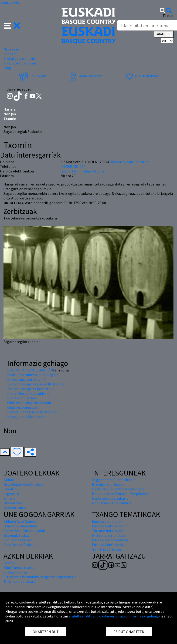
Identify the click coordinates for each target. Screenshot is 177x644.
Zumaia (9, 498)
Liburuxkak (32, 76)
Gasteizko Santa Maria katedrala (118, 489)
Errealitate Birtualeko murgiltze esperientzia (40, 577)
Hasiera (10, 109)
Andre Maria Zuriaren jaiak (24, 531)
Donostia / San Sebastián (130, 162)
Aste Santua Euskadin (20, 545)
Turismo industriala (108, 531)
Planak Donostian (22, 398)
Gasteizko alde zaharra (110, 498)
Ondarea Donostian (23, 407)
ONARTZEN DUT (46, 632)
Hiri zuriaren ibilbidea (109, 535)
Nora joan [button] (11, 49)
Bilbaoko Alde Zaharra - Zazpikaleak (121, 494)
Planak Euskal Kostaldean (28, 393)
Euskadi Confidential (108, 545)
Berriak (9, 563)
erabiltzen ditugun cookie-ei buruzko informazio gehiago (114, 616)
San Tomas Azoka (17, 540)
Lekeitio (10, 489)
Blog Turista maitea (19, 567)
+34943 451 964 (73, 166)
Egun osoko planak (107, 521)
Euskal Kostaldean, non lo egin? (33, 375)
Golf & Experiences (107, 549)
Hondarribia (13, 503)
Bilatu (164, 34)
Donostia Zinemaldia (20, 526)
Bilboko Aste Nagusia (20, 521)
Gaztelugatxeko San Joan (24, 484)
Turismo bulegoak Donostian (30, 389)
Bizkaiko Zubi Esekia (108, 484)
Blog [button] (7, 68)
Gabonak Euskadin (18, 535)
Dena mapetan (85, 76)
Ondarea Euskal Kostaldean (29, 403)
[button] (12, 25)
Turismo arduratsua (19, 581)
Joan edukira (10, 2)
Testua (168, 16)
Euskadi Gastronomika (110, 540)
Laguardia (11, 494)
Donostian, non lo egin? (26, 379)
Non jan (10, 114)
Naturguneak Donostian (26, 417)
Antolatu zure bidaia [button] (20, 63)
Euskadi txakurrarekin (109, 526)
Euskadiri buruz (16, 572)
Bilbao (9, 480)
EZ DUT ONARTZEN (129, 632)
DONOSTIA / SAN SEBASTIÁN (30, 370)
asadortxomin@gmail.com (83, 171)
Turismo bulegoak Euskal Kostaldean (37, 384)
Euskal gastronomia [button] (20, 58)
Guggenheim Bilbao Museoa (114, 480)
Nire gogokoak (142, 76)
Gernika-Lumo (15, 508)
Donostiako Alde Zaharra (112, 503)
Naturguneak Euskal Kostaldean (33, 412)
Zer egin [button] (10, 54)
